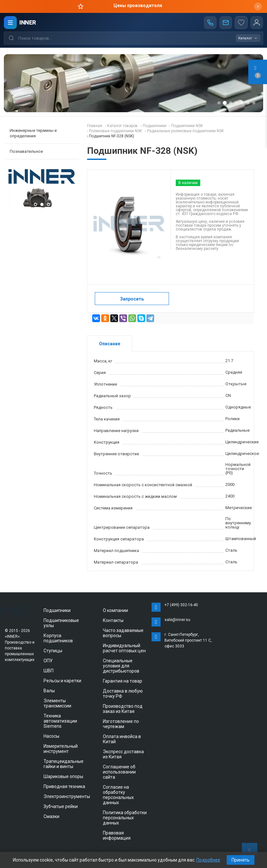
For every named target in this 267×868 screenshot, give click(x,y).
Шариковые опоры (63, 776)
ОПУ (48, 661)
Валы (49, 691)
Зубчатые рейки (61, 806)
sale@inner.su (177, 620)
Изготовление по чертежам (121, 724)
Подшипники (57, 610)
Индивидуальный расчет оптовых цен (124, 648)
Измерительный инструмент (61, 749)
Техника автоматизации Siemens (60, 721)
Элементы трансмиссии (57, 703)
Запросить (132, 299)
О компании (115, 610)
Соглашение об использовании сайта (119, 772)
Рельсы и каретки (62, 681)
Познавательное (26, 151)
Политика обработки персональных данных (125, 818)
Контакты (113, 620)
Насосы (51, 736)
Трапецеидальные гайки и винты (64, 764)
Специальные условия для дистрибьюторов (121, 666)
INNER (28, 22)
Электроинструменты (67, 796)
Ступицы (53, 651)
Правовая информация (117, 835)
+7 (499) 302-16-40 (181, 605)
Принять (241, 860)
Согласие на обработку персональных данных (118, 795)
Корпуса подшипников (58, 638)
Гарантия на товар (123, 681)
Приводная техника (64, 786)
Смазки (51, 816)
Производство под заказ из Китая (123, 709)
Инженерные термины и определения (33, 133)
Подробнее (208, 860)
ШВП (49, 671)
